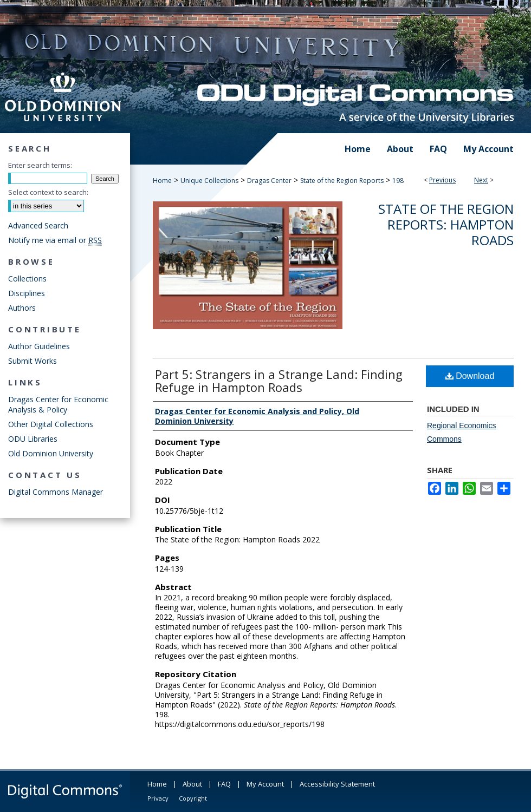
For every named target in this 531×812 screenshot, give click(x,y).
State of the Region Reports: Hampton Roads (446, 224)
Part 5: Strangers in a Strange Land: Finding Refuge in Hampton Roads (279, 381)
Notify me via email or (55, 240)
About (192, 784)
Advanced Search (38, 225)
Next (481, 180)
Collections (27, 279)
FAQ (224, 784)
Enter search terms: (40, 165)
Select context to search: (48, 192)
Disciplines (27, 293)
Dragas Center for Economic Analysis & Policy (58, 404)
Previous (442, 180)
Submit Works (33, 361)
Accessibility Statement (337, 784)
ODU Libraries (33, 439)
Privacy (158, 798)
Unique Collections (209, 181)
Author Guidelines (39, 346)
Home (162, 181)
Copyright (193, 798)
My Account (265, 784)
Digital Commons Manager (56, 492)
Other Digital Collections (51, 424)
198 (398, 181)
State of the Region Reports (342, 181)
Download (470, 376)
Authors (22, 308)
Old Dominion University (51, 453)
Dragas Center (269, 181)
